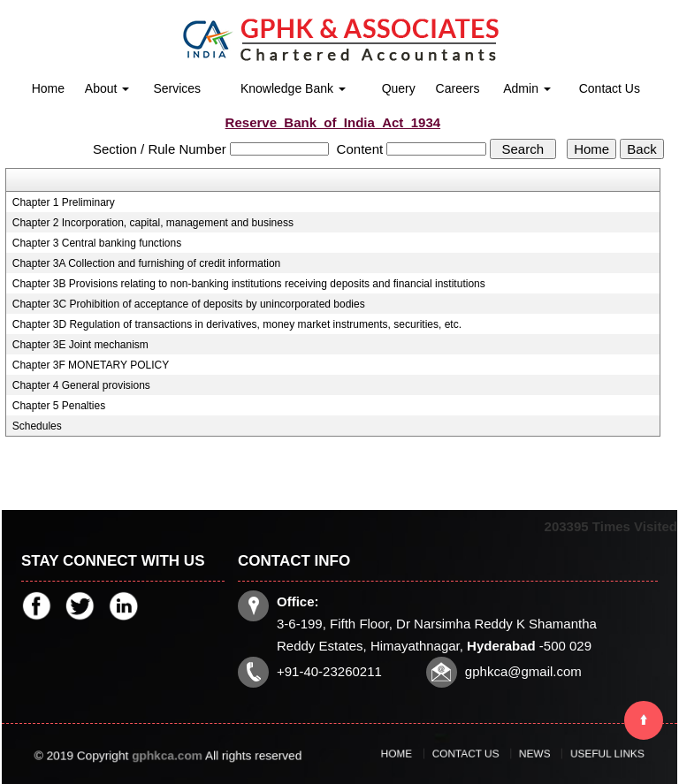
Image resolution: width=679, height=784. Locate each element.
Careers (458, 88)
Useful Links (576, 754)
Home (48, 88)
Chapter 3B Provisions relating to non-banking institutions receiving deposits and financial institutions (249, 284)
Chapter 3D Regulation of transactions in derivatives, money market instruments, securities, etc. (237, 324)
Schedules (37, 426)
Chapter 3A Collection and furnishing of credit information (147, 263)
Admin (527, 88)
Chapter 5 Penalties (59, 406)
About (107, 88)
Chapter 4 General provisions (81, 385)
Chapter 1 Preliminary (64, 202)
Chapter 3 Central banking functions (97, 243)
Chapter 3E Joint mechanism (80, 345)
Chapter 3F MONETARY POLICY (91, 365)
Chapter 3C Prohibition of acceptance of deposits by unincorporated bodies (189, 304)
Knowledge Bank (293, 88)
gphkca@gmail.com (520, 669)
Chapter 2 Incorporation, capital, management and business (153, 223)
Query (399, 88)
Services (177, 88)
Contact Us (610, 88)
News (526, 754)
